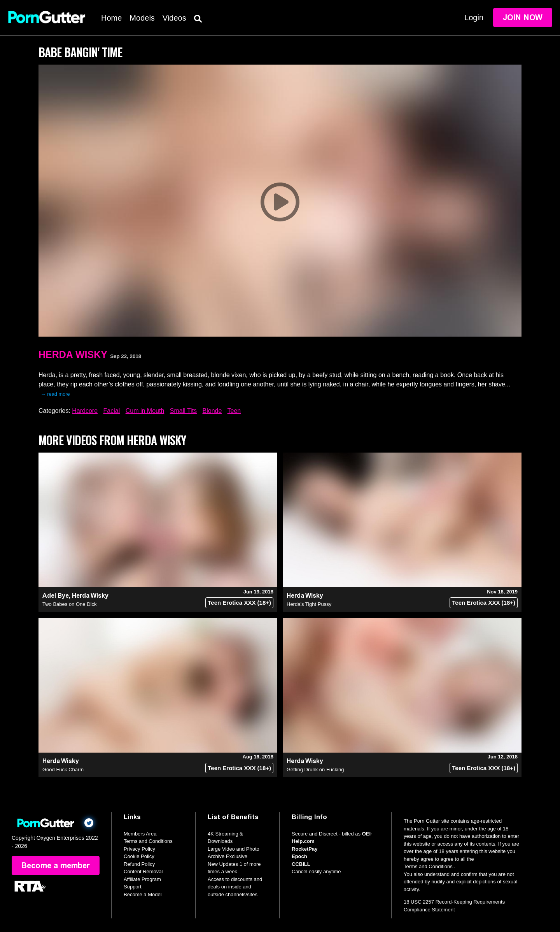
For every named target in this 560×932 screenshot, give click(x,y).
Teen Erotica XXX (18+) (239, 603)
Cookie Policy (139, 856)
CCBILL (301, 864)
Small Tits (183, 411)
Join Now (523, 18)
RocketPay (304, 849)
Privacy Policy (139, 849)
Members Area (140, 834)
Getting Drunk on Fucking (315, 770)
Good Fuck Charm (63, 770)
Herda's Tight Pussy (309, 604)
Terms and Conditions (148, 841)
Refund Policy (139, 864)
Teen (234, 411)
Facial (112, 411)
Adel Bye (56, 596)
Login (474, 18)
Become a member (56, 865)
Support (133, 887)
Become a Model (143, 894)
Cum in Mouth (145, 411)
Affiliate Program (142, 879)
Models (142, 18)
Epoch (299, 856)
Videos (174, 18)
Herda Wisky (73, 355)
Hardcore (85, 411)
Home (111, 18)
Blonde (212, 411)
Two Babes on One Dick (69, 604)
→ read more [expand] (55, 394)
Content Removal (143, 871)
